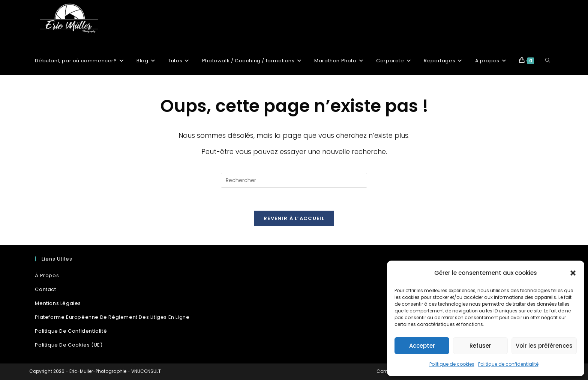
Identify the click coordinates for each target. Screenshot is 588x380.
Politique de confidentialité (508, 364)
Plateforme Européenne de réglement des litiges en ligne (112, 317)
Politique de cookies (452, 364)
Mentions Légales (58, 303)
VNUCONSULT (146, 371)
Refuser (480, 346)
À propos (47, 275)
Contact (45, 289)
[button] (573, 273)
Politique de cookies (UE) (69, 345)
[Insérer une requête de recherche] (294, 180)
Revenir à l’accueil (294, 218)
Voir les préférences (544, 346)
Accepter (422, 346)
